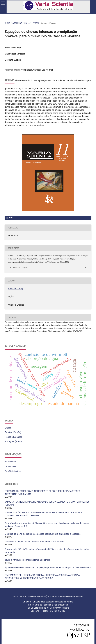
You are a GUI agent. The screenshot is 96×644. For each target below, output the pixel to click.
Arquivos (17, 23)
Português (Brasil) (13, 441)
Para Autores (10, 466)
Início (7, 23)
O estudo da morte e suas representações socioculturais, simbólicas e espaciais (43, 534)
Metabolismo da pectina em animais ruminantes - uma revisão (34, 542)
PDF (11, 218)
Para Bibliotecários (13, 471)
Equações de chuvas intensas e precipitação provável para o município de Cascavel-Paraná (48, 567)
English (8, 428)
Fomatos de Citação (19, 267)
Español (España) (13, 432)
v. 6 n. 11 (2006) (32, 23)
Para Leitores (10, 462)
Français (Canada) (13, 437)
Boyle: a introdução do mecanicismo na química (27, 560)
